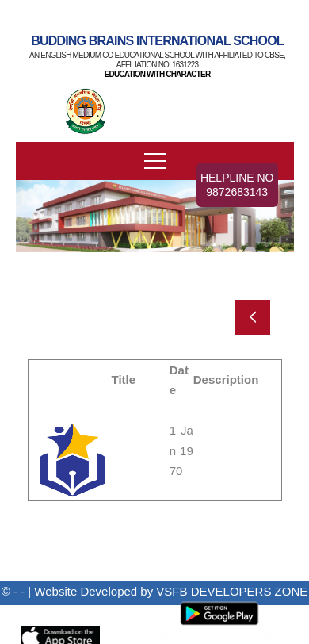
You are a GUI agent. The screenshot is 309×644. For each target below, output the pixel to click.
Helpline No (237, 185)
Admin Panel (113, 612)
